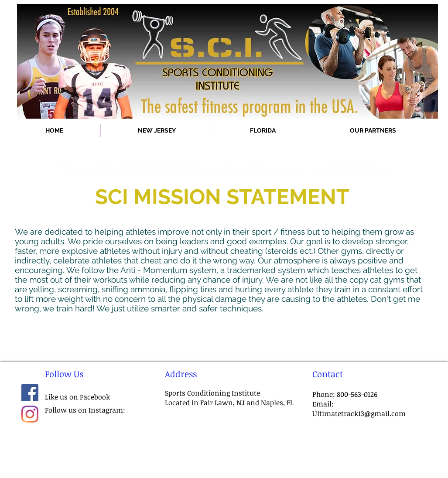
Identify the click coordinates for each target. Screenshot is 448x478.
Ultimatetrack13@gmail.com (359, 413)
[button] (157, 131)
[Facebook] (30, 393)
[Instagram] (30, 414)
